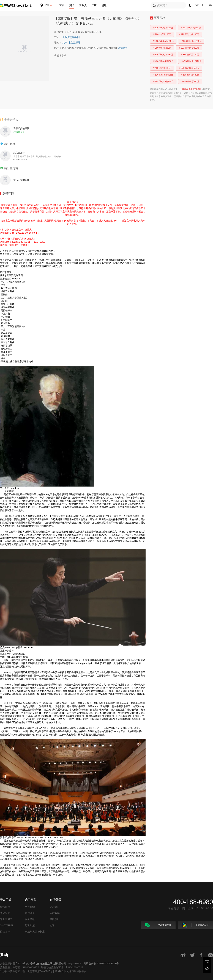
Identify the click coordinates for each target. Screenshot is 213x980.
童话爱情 (39, 519)
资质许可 (30, 913)
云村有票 (55, 913)
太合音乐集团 (7, 964)
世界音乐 (60, 56)
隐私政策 (30, 925)
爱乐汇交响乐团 (71, 37)
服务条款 (30, 919)
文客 (52, 925)
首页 (62, 5)
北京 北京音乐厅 (71, 43)
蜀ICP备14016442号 (75, 964)
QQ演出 (54, 907)
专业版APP (6, 919)
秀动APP (5, 913)
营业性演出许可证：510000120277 (19, 967)
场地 (104, 5)
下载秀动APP (195, 925)
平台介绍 (30, 907)
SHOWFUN (6, 925)
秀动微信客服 (158, 925)
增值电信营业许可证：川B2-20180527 (62, 967)
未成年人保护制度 (35, 932)
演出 (72, 5)
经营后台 (5, 907)
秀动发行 (5, 932)
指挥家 (74, 676)
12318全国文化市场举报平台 (71, 971)
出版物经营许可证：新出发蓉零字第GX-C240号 (26, 971)
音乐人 (83, 5)
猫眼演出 (55, 919)
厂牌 (94, 5)
